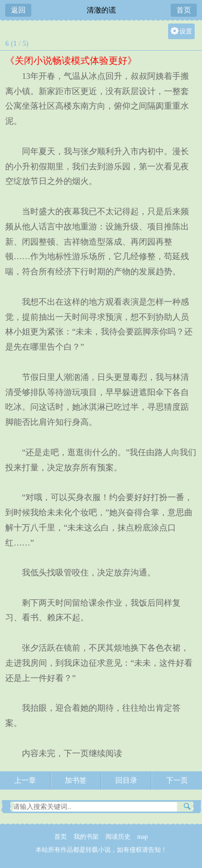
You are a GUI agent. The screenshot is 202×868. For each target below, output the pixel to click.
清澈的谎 (101, 10)
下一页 (177, 780)
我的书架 (86, 837)
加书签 (76, 780)
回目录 (126, 780)
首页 (184, 10)
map (143, 837)
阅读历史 (118, 837)
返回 (18, 10)
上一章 (25, 780)
